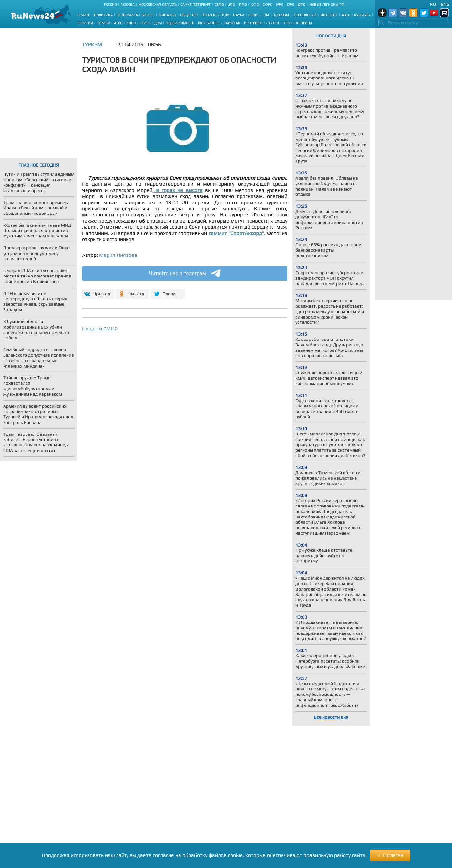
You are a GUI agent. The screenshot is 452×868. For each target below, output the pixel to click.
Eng (445, 4)
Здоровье (282, 15)
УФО (280, 5)
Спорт (254, 15)
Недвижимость (180, 23)
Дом (158, 23)
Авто (346, 15)
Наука (239, 15)
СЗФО (219, 5)
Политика (103, 15)
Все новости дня (331, 717)
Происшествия (216, 15)
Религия (85, 23)
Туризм (103, 23)
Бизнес (148, 15)
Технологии (305, 15)
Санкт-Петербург (196, 5)
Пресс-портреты (297, 23)
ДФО (302, 5)
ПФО (243, 5)
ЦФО (231, 5)
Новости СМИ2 (100, 329)
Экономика (127, 15)
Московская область (158, 5)
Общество (189, 15)
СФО (291, 5)
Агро (118, 23)
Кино (131, 23)
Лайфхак (232, 23)
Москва (128, 5)
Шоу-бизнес (209, 23)
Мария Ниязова (118, 255)
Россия (110, 5)
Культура (362, 15)
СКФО (267, 5)
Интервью (253, 23)
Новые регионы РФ (327, 5)
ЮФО (255, 5)
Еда (266, 15)
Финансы (167, 15)
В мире (84, 15)
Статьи (273, 23)
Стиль (145, 23)
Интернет (329, 15)
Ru (433, 4)
